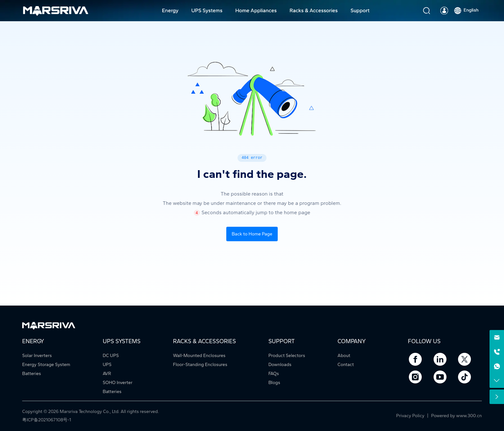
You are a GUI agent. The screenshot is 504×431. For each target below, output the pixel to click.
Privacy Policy (411, 416)
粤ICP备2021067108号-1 (47, 420)
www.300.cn (469, 416)
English (466, 10)
